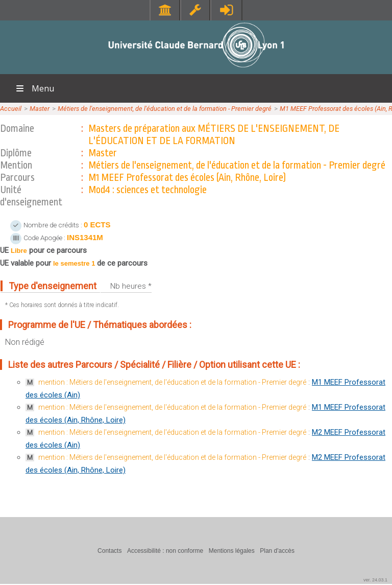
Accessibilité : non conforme (165, 551)
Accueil (11, 109)
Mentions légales (232, 551)
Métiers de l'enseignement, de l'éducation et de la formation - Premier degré (165, 109)
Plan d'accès (277, 551)
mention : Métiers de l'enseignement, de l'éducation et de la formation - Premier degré (172, 382)
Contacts (109, 551)
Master (40, 109)
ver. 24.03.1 (375, 580)
